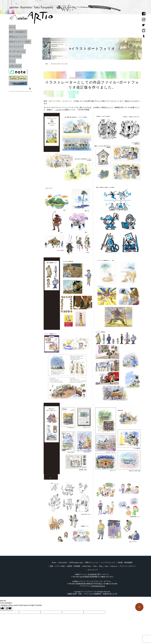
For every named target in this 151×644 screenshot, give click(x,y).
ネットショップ (19, 47)
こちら (58, 110)
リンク (15, 61)
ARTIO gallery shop (76, 563)
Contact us (114, 566)
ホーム (15, 27)
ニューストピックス (108, 563)
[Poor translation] (9, 609)
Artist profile (63, 563)
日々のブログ (18, 56)
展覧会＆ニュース (20, 37)
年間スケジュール (92, 563)
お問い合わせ (18, 66)
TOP (46, 64)
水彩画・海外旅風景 (125, 563)
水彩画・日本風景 (73, 566)
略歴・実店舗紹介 (20, 32)
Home (54, 563)
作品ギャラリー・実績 (23, 42)
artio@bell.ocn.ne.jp (98, 586)
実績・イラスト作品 (57, 566)
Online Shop (87, 566)
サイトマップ (93, 570)
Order (95, 566)
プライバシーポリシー (128, 566)
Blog (101, 566)
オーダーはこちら (20, 51)
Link (106, 566)
